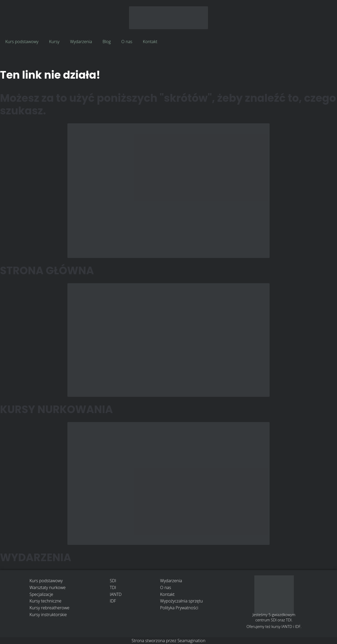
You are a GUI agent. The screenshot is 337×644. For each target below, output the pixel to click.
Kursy (54, 42)
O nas (127, 42)
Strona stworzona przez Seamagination (168, 641)
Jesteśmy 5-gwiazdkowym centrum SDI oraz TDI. (274, 617)
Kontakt (150, 42)
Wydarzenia (81, 42)
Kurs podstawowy (22, 42)
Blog (106, 42)
